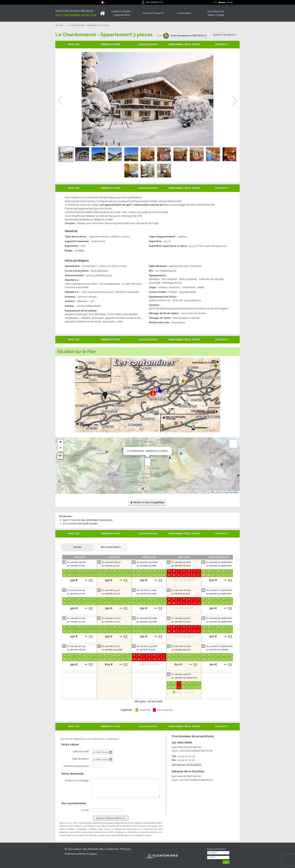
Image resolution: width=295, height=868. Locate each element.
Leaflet (216, 492)
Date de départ (81, 759)
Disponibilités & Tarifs (184, 44)
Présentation (111, 44)
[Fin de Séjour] (103, 760)
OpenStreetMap (231, 492)
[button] (148, 462)
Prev (60, 101)
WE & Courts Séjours (111, 547)
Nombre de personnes (77, 766)
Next (235, 101)
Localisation (147, 44)
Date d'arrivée (81, 751)
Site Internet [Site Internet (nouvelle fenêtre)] (187, 765)
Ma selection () (154, 2)
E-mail (86, 810)
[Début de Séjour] (103, 752)
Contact (221, 44)
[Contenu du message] (126, 788)
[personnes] (97, 766)
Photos (74, 44)
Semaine (77, 547)
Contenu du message (77, 781)
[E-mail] (107, 810)
